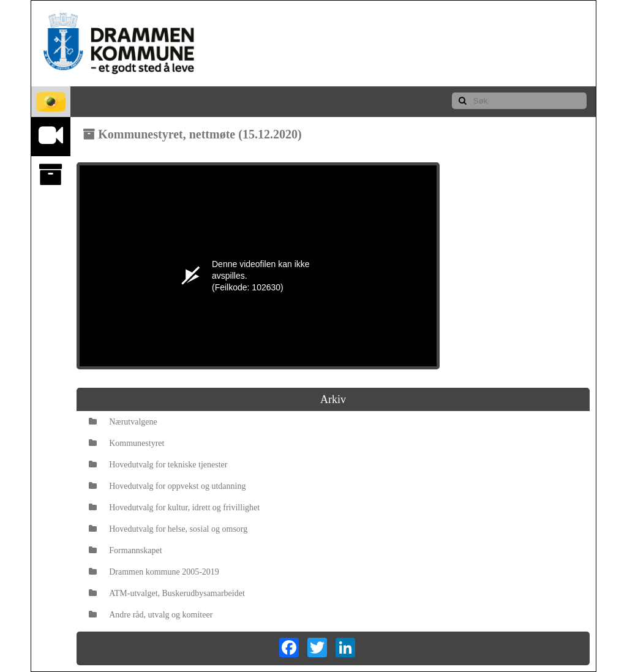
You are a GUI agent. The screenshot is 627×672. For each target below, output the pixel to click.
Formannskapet (125, 550)
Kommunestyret (126, 443)
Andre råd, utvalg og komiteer (151, 615)
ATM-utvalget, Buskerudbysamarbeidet (167, 593)
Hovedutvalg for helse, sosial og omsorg (168, 529)
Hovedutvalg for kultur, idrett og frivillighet (174, 508)
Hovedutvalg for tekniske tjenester (158, 465)
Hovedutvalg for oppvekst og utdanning (167, 486)
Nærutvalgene (123, 422)
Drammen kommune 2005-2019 (154, 572)
